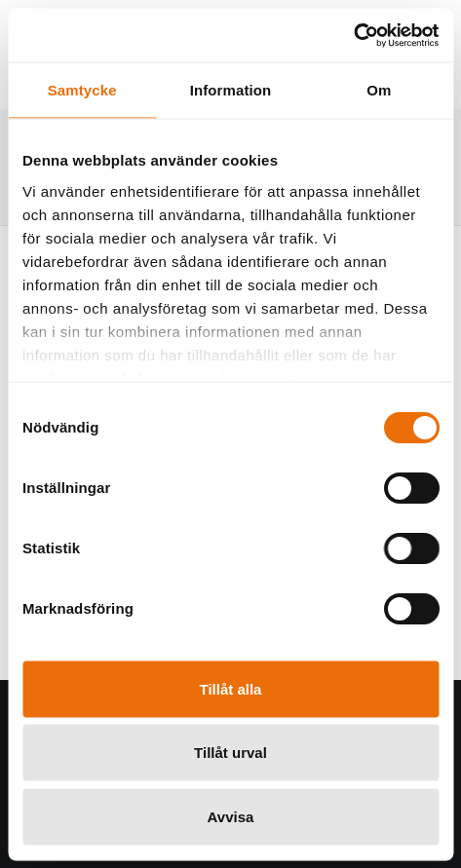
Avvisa (231, 816)
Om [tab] (379, 90)
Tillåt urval (230, 753)
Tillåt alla (231, 688)
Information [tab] (231, 90)
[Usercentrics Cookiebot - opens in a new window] (353, 35)
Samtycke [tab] (82, 90)
